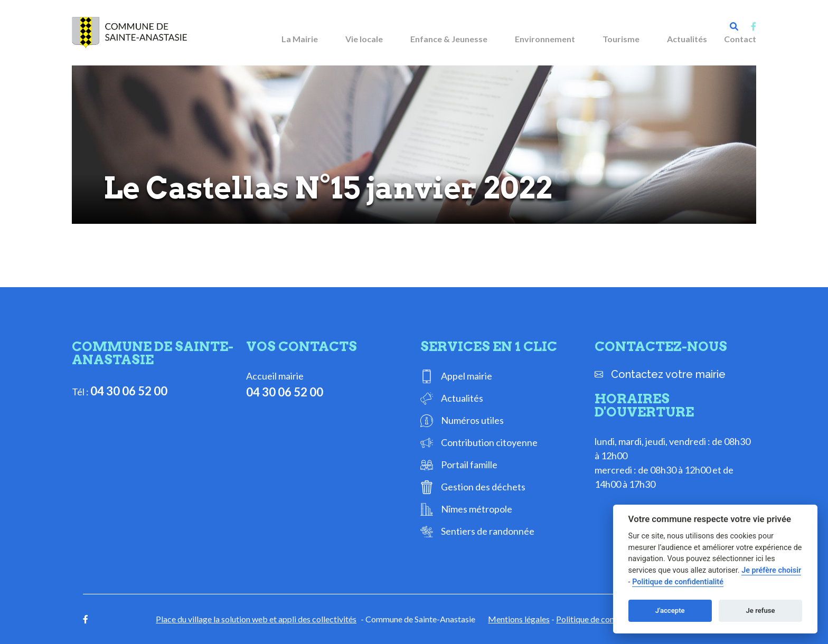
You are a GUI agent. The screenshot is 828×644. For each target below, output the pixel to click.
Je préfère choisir (771, 570)
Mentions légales (519, 619)
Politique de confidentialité (605, 619)
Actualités (687, 39)
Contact (740, 39)
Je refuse (761, 610)
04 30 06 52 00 (129, 391)
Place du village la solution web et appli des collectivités (256, 619)
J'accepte (670, 610)
